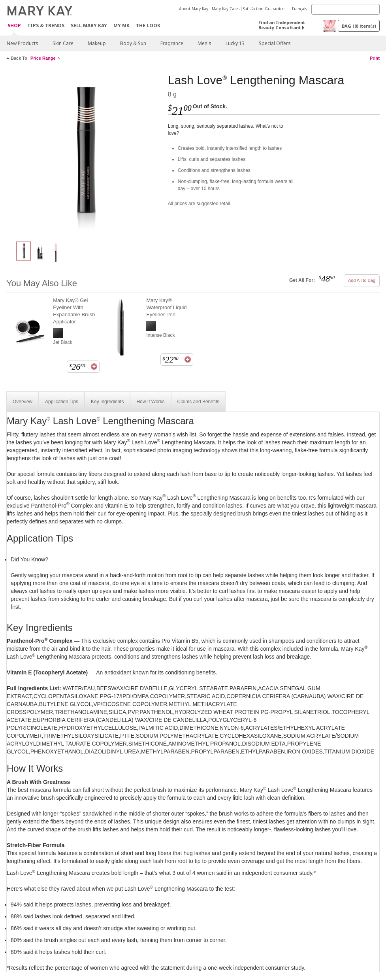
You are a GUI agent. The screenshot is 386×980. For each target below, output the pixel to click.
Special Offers (275, 43)
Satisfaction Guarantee (264, 9)
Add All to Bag (362, 280)
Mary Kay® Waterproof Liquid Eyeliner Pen (166, 307)
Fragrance (172, 43)
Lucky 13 (235, 43)
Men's (204, 43)
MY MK (121, 25)
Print (375, 58)
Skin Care (63, 43)
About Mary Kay (194, 9)
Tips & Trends (46, 25)
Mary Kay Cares (226, 9)
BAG (359, 26)
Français (299, 9)
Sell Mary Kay (89, 25)
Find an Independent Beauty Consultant (282, 25)
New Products (23, 43)
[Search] (346, 9)
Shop (14, 26)
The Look (148, 25)
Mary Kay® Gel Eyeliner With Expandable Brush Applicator (74, 311)
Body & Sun (133, 43)
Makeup (97, 43)
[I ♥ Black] (84, 153)
